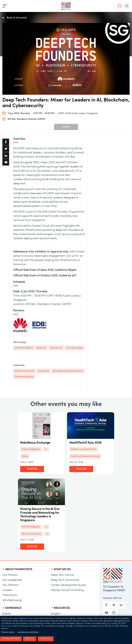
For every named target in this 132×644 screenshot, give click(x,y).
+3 (46, 527)
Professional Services (24, 377)
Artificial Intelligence (24, 348)
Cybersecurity (56, 348)
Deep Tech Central (62, 575)
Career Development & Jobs (68, 585)
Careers (7, 590)
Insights (56, 614)
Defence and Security (24, 371)
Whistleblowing (12, 600)
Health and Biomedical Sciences (85, 456)
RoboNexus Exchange (35, 443)
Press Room (10, 595)
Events (6, 614)
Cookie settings (11, 639)
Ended (66, 127)
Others (25, 456)
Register (32, 469)
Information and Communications (68, 371)
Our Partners (11, 585)
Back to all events (15, 18)
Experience (13, 608)
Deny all (30, 639)
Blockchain (41, 348)
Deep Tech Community (65, 580)
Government (43, 371)
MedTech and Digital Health (84, 449)
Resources (62, 608)
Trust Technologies (74, 348)
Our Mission (10, 575)
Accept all (46, 639)
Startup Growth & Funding (67, 590)
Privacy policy (8, 632)
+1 (46, 449)
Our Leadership (12, 580)
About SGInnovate (19, 569)
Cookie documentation (28, 632)
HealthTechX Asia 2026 (85, 443)
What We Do (62, 569)
